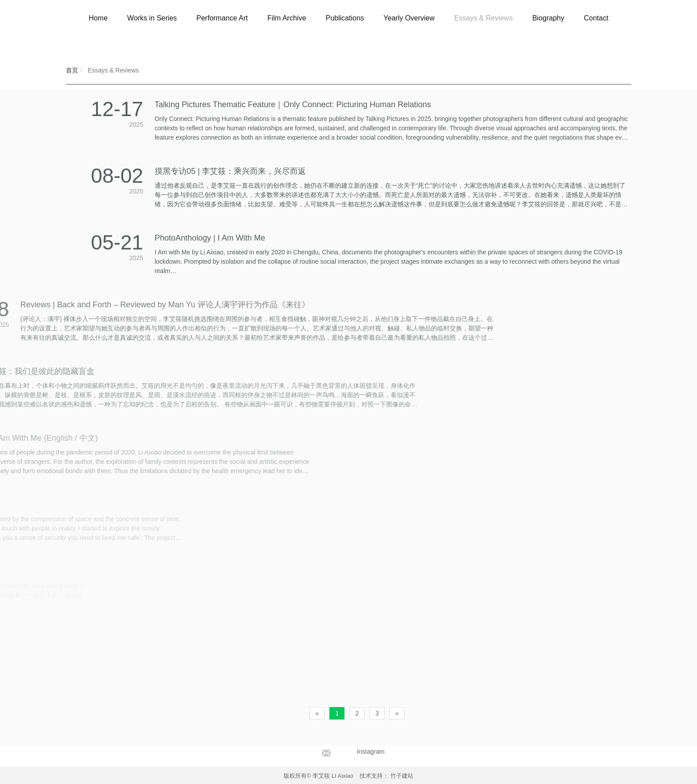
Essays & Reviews (112, 70)
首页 (72, 70)
